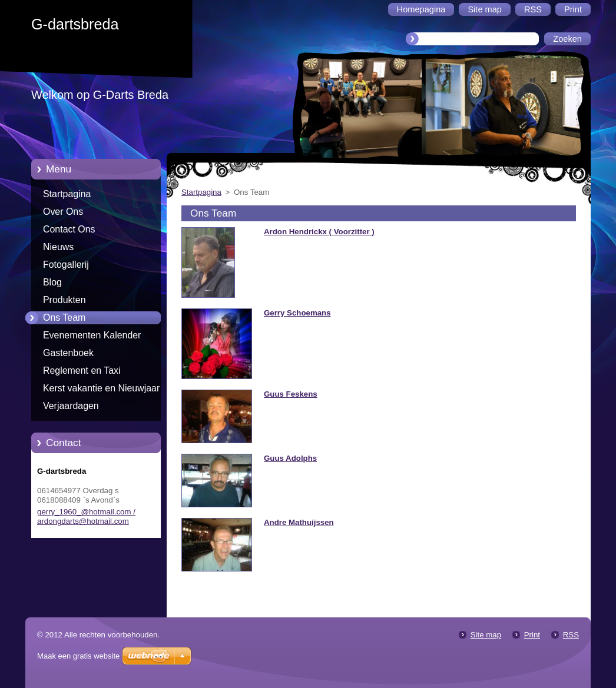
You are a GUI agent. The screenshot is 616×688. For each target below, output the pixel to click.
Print (532, 635)
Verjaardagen (71, 406)
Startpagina (67, 194)
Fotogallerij (66, 265)
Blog (52, 282)
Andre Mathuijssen (299, 522)
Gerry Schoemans (297, 313)
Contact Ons (69, 229)
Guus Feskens (291, 394)
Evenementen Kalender (92, 335)
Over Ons (63, 212)
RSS (571, 635)
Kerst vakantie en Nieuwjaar (101, 388)
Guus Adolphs (290, 458)
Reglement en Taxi (82, 370)
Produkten (64, 300)
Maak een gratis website (78, 656)
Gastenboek (68, 353)
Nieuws (58, 247)
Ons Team (64, 318)
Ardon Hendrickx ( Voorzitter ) (319, 232)
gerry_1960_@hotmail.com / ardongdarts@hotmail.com (86, 516)
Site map (486, 635)
